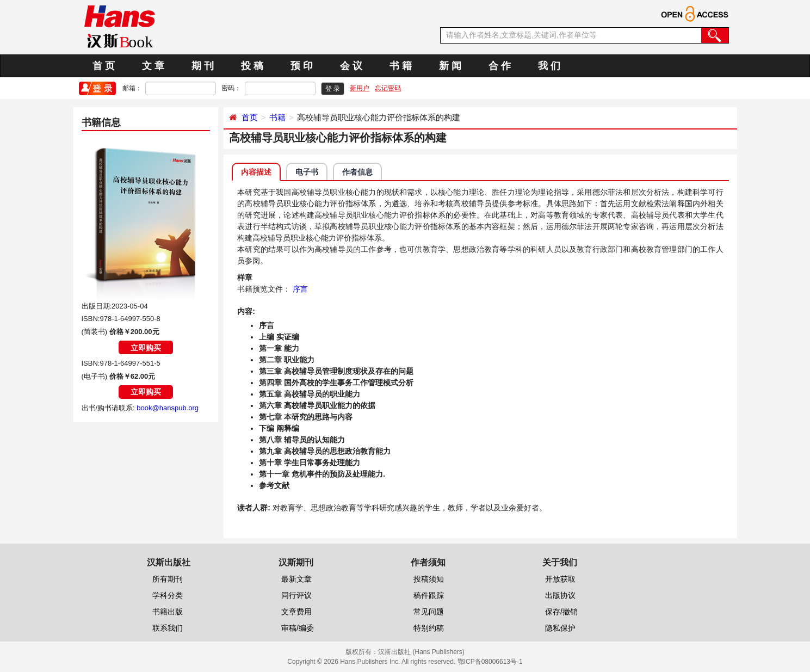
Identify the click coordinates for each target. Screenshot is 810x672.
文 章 (153, 66)
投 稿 (252, 66)
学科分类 (168, 595)
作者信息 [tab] (357, 172)
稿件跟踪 (429, 595)
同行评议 (296, 595)
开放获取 (560, 579)
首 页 (104, 66)
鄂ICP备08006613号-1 (490, 662)
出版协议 (560, 595)
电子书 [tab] (307, 172)
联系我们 (168, 628)
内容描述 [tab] (256, 172)
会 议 (351, 66)
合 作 (500, 66)
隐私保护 (560, 628)
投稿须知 (429, 579)
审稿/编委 (298, 628)
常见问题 (429, 612)
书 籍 (401, 66)
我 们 (549, 66)
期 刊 (203, 66)
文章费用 (296, 612)
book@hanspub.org (168, 408)
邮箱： (132, 88)
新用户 (360, 88)
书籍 (277, 117)
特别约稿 (429, 628)
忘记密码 (388, 88)
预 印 (302, 66)
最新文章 (296, 579)
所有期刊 (168, 579)
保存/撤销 (561, 612)
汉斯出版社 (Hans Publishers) (421, 652)
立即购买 (146, 348)
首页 (250, 117)
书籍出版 (168, 612)
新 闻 (450, 66)
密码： (231, 88)
